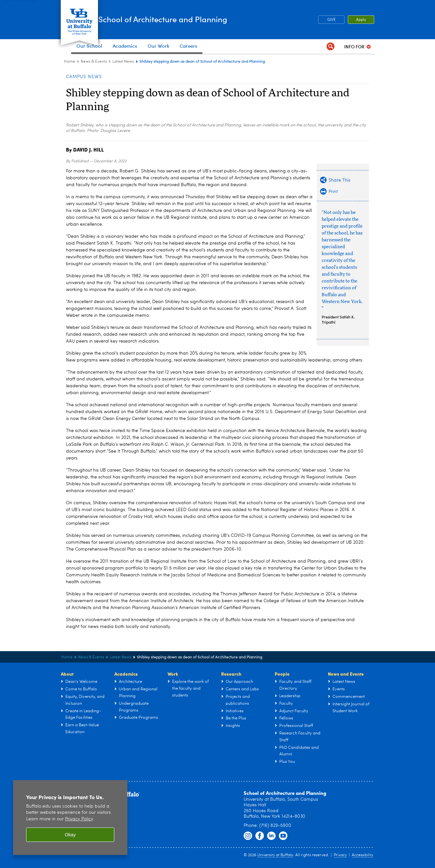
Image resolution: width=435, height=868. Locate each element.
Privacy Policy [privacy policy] (79, 819)
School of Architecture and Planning (205, 19)
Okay (70, 835)
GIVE (331, 20)
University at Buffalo (275, 855)
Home (70, 62)
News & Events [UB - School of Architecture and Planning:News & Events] (94, 62)
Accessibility (362, 855)
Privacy (340, 855)
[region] (70, 818)
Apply (361, 20)
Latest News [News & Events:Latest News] (123, 62)
